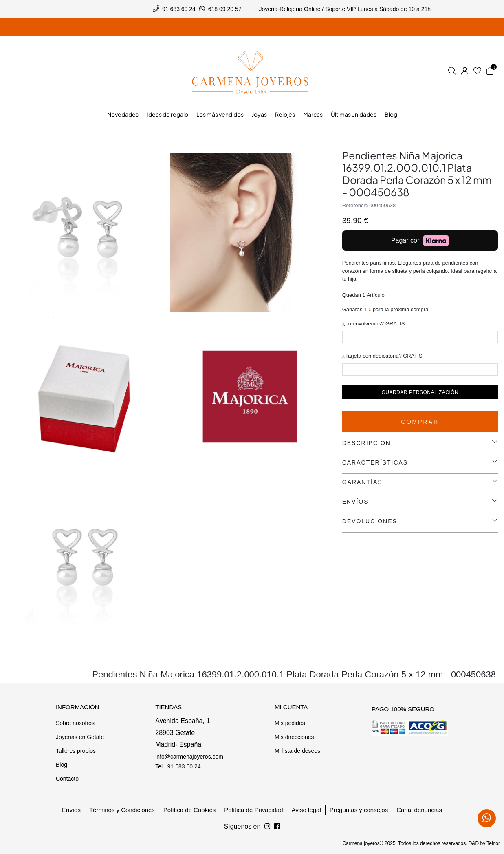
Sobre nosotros (75, 723)
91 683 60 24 (179, 9)
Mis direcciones (294, 737)
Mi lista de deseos (297, 751)
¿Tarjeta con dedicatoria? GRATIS (382, 356)
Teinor (493, 843)
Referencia (355, 205)
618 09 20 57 (225, 9)
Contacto (67, 779)
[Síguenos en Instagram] (277, 827)
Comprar (420, 422)
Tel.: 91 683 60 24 (178, 766)
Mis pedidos (290, 723)
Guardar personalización (420, 392)
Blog (62, 765)
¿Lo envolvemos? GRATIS (374, 324)
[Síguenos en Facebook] (267, 827)
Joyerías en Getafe (80, 737)
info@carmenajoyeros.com (189, 757)
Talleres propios (76, 751)
